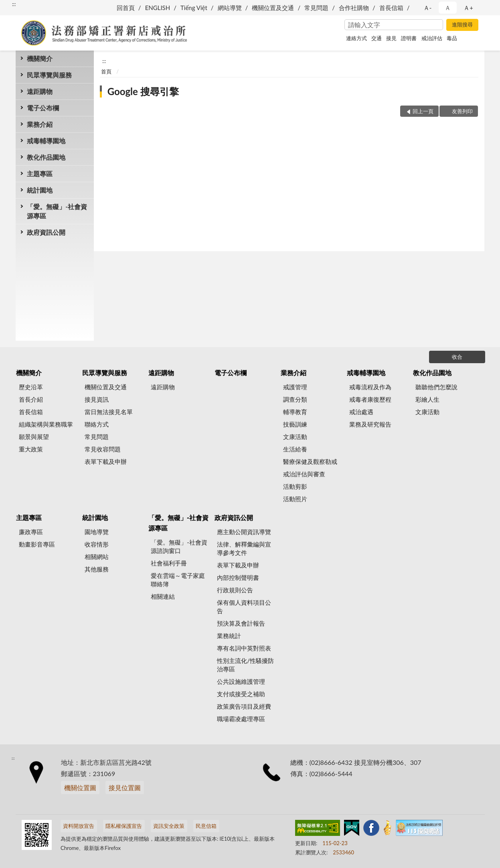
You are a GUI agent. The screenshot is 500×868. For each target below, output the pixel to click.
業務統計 (229, 636)
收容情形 (97, 544)
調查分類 (295, 399)
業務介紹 (40, 124)
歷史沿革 (31, 387)
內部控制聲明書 (238, 577)
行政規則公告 (235, 590)
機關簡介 (40, 58)
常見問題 (316, 8)
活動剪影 (295, 486)
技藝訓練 (295, 424)
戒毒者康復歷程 (370, 399)
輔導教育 (295, 412)
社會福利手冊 (169, 563)
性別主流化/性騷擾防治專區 (245, 665)
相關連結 (163, 596)
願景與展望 (34, 437)
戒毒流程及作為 (370, 387)
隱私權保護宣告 (124, 826)
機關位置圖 (80, 788)
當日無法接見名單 (109, 412)
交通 (377, 38)
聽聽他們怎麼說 (436, 387)
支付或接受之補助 (241, 694)
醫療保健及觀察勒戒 (310, 461)
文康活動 (295, 437)
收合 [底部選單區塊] (457, 357)
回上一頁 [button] (423, 111)
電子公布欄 (43, 108)
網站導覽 (230, 8)
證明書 (409, 38)
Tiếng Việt (194, 8)
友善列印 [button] (462, 111)
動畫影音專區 (37, 544)
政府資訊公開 (46, 232)
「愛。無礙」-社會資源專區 (57, 211)
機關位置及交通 (273, 8)
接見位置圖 (125, 788)
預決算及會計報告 (241, 623)
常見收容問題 (103, 449)
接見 (391, 38)
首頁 (106, 71)
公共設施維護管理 (241, 681)
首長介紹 (31, 399)
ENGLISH (158, 8)
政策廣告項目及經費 (244, 706)
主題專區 (40, 174)
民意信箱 (206, 826)
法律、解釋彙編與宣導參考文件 (244, 548)
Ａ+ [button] (468, 8)
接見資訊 (97, 399)
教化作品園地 (46, 157)
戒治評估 (432, 38)
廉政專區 (31, 532)
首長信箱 (391, 8)
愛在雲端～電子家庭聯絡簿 (178, 580)
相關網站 (97, 557)
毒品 (452, 38)
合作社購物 (354, 8)
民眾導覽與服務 (49, 75)
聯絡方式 (97, 424)
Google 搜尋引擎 (143, 91)
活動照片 (295, 499)
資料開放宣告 (79, 826)
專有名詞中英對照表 (244, 648)
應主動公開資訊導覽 (244, 532)
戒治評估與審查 (304, 474)
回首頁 (126, 8)
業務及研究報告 (370, 424)
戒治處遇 (361, 412)
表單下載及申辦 (106, 461)
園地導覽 (97, 532)
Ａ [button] (448, 8)
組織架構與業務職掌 (46, 424)
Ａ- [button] (428, 8)
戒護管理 (295, 387)
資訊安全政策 (169, 826)
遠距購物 (40, 91)
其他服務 (97, 569)
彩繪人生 (427, 399)
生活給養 (295, 449)
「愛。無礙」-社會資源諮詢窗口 (179, 546)
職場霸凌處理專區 (241, 719)
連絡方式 (356, 38)
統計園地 (40, 190)
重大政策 (31, 449)
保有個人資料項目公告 (244, 607)
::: (14, 4)
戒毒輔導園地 (46, 141)
